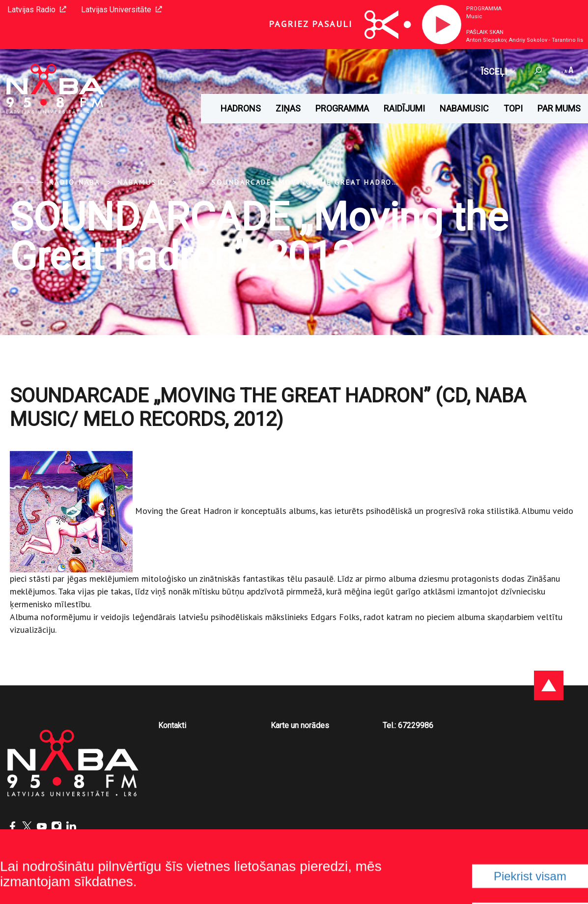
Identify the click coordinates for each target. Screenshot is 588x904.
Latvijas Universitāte (122, 10)
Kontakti (172, 725)
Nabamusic (464, 108)
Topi (513, 108)
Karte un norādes (300, 725)
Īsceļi (498, 71)
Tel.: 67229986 (408, 725)
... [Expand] (188, 182)
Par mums (559, 108)
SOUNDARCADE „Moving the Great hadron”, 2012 (319, 182)
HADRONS (241, 108)
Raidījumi (404, 108)
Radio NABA (75, 182)
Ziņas (288, 108)
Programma (484, 9)
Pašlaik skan (485, 32)
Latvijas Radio (37, 10)
